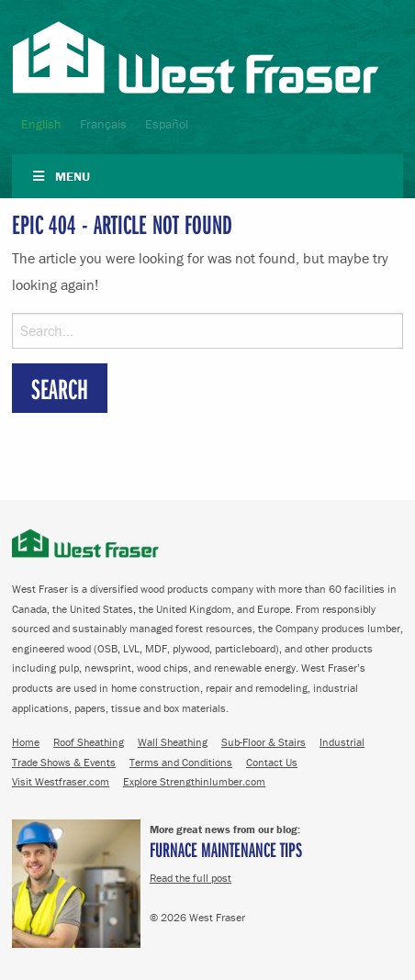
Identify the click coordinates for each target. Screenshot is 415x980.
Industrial (342, 742)
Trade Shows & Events (64, 762)
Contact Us (272, 762)
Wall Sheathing (173, 742)
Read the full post (191, 878)
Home (26, 742)
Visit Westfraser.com (61, 781)
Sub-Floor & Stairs (264, 742)
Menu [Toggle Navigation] (60, 176)
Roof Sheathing (89, 742)
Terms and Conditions (181, 762)
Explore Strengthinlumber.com (194, 781)
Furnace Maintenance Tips (226, 849)
